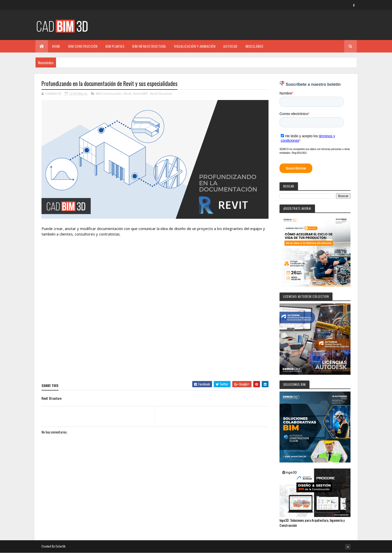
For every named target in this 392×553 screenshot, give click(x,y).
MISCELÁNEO (254, 46)
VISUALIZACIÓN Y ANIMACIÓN (195, 46)
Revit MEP (141, 93)
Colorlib (60, 546)
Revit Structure (161, 93)
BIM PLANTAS (115, 46)
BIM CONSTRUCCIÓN (83, 46)
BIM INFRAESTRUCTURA (149, 46)
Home (56, 46)
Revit (127, 93)
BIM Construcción (109, 93)
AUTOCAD (230, 46)
